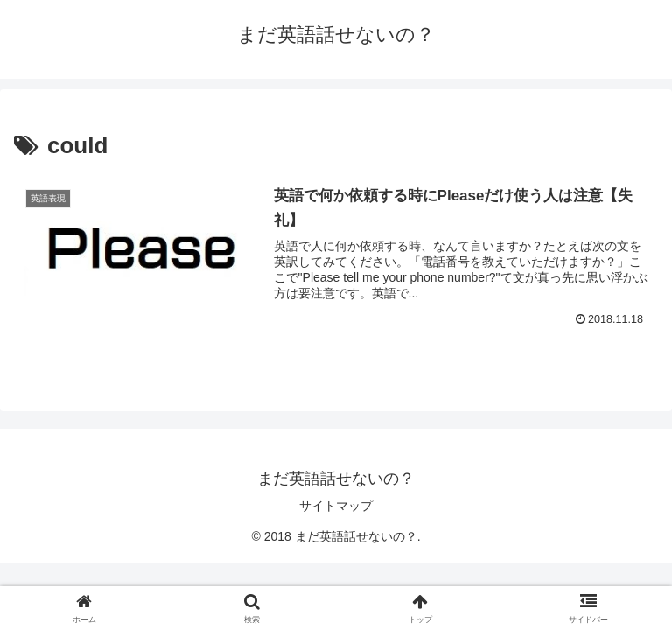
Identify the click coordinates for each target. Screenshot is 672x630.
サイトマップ (336, 506)
